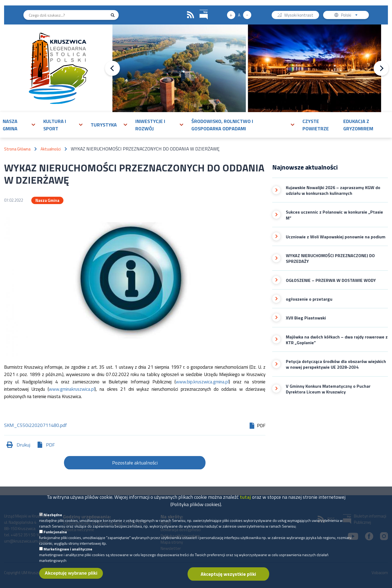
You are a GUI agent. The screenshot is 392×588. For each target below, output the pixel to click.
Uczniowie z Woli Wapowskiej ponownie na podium (336, 237)
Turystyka (104, 125)
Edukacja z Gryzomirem (358, 125)
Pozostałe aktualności (135, 463)
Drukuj (23, 445)
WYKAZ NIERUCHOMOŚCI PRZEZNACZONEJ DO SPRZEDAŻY (330, 259)
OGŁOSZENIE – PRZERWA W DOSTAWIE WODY (331, 280)
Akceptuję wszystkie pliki (228, 579)
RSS (191, 15)
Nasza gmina (10, 125)
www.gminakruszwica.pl (72, 389)
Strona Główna (17, 149)
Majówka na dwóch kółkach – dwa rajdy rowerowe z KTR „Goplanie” (337, 340)
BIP (200, 9)
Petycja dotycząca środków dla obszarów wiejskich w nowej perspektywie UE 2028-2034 (336, 364)
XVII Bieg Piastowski (306, 318)
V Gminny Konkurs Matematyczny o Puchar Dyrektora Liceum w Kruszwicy (328, 389)
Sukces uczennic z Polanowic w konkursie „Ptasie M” (334, 215)
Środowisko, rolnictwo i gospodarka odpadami (222, 125)
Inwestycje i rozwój (150, 125)
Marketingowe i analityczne (68, 554)
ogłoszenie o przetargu (309, 299)
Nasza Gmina (47, 200)
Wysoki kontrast (299, 16)
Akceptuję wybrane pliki (71, 578)
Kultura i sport (55, 125)
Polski (350, 16)
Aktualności (51, 149)
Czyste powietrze (316, 125)
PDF (50, 445)
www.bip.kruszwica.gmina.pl (202, 382)
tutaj (245, 502)
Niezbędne (53, 520)
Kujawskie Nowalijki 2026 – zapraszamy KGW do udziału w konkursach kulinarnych (333, 191)
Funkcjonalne (55, 537)
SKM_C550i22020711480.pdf (36, 426)
